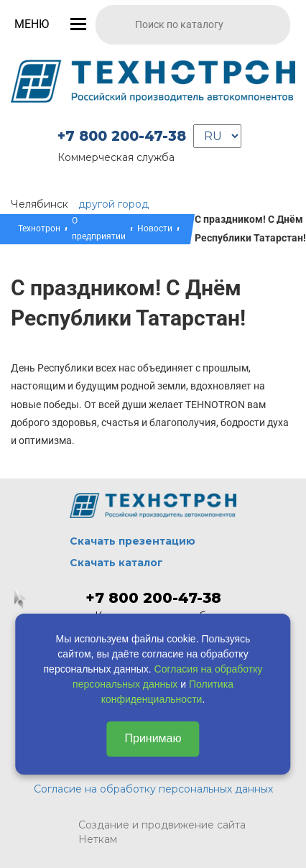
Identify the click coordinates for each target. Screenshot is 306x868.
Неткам (98, 839)
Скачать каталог (116, 563)
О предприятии (99, 228)
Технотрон (39, 228)
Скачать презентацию (133, 541)
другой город (113, 204)
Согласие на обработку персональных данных (153, 789)
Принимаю (153, 738)
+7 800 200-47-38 (122, 136)
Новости (155, 228)
